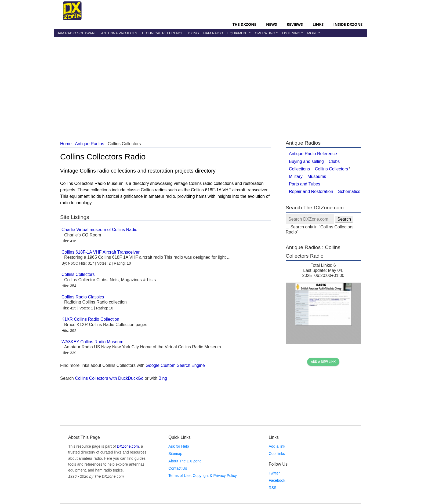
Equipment (238, 33)
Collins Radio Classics (83, 297)
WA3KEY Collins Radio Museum (92, 342)
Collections (299, 169)
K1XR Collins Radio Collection (90, 319)
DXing (193, 33)
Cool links (277, 454)
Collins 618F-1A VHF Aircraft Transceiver (101, 252)
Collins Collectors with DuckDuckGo (109, 378)
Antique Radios (90, 144)
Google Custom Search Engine (175, 365)
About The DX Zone (185, 461)
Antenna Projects (119, 33)
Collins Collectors (78, 274)
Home (66, 144)
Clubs (334, 161)
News (271, 24)
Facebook (277, 480)
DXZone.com (128, 446)
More (312, 33)
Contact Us (178, 468)
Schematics (349, 191)
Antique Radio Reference (313, 154)
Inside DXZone (348, 24)
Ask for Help (179, 446)
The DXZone (244, 24)
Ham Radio (213, 33)
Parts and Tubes (305, 184)
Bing (163, 378)
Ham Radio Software (77, 33)
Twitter (274, 473)
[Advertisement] (210, 83)
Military (296, 176)
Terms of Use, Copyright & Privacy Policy (202, 476)
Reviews (295, 24)
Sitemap (175, 454)
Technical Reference (163, 33)
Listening (291, 33)
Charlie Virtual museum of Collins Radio (99, 230)
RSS (273, 488)
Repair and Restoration (311, 191)
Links (318, 24)
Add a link (277, 446)
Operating (265, 33)
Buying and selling (306, 161)
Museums (317, 176)
